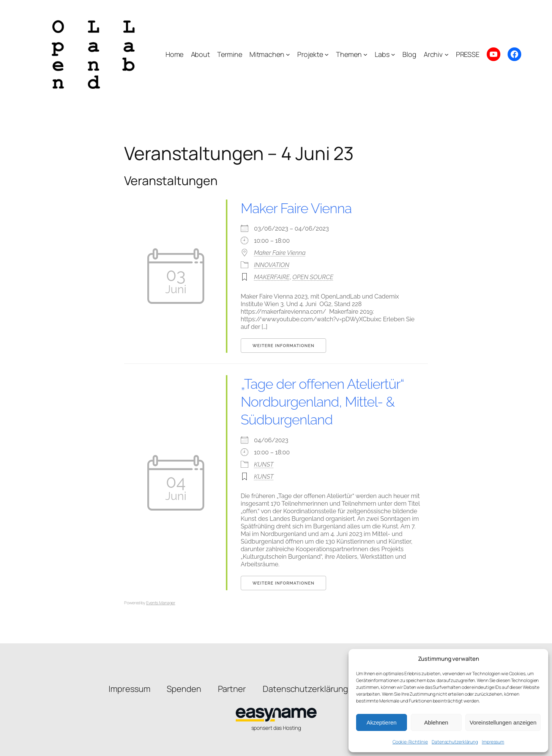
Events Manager (161, 603)
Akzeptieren (381, 722)
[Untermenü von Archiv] (447, 54)
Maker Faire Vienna (296, 208)
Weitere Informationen (283, 346)
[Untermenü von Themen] (365, 54)
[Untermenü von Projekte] (327, 54)
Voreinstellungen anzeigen (503, 722)
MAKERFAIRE (272, 277)
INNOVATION (272, 265)
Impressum (493, 742)
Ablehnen (436, 722)
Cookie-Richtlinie (410, 742)
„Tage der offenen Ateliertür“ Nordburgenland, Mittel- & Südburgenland (322, 402)
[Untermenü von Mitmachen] (288, 54)
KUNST (264, 464)
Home (175, 54)
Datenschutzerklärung (455, 742)
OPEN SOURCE (313, 277)
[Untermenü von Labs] (393, 54)
